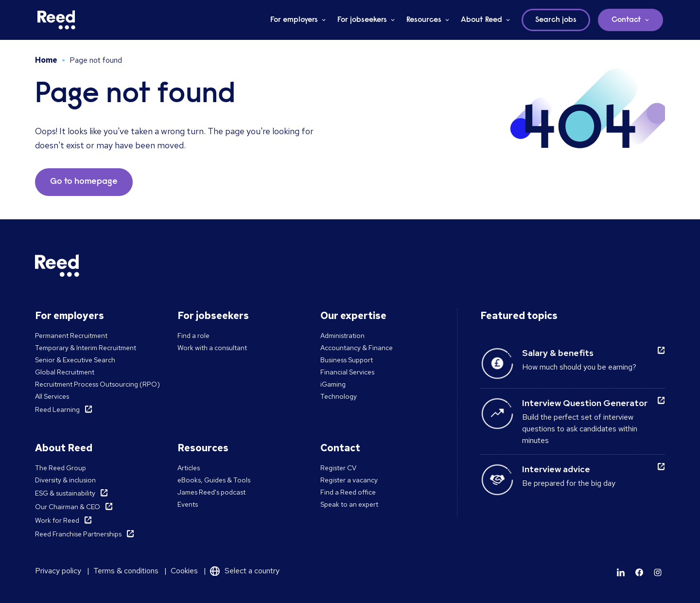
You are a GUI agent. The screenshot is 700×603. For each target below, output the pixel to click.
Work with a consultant (212, 348)
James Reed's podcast (211, 492)
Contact (626, 20)
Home (46, 60)
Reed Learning (57, 409)
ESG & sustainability (65, 493)
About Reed (481, 20)
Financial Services (347, 372)
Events (188, 504)
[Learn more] (621, 572)
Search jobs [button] (556, 20)
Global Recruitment (65, 372)
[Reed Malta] (56, 20)
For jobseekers (362, 20)
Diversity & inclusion (65, 480)
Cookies (184, 571)
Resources (424, 20)
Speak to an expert (349, 504)
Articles (189, 468)
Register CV (338, 468)
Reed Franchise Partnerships (78, 534)
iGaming (333, 384)
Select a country (252, 571)
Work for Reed (57, 520)
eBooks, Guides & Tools (214, 480)
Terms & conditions (126, 571)
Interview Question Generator (585, 403)
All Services (52, 396)
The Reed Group (61, 468)
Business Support (347, 360)
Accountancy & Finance (357, 348)
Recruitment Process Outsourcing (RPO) (97, 384)
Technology (339, 396)
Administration (342, 336)
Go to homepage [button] (84, 182)
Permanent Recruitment (71, 336)
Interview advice (556, 469)
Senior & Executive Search (75, 360)
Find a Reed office (348, 492)
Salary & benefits (558, 353)
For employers (294, 20)
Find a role (193, 336)
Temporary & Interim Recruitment (86, 348)
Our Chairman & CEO (68, 507)
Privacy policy (58, 571)
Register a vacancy (349, 480)
